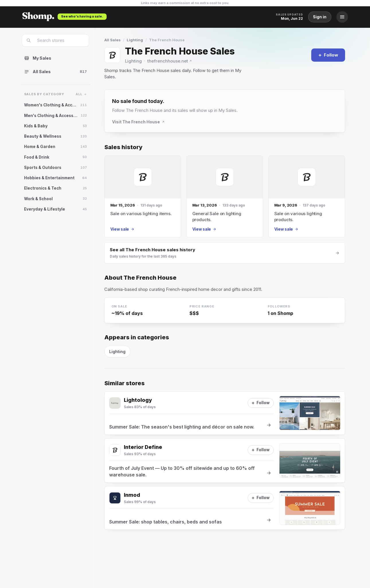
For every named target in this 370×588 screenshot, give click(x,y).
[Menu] (342, 17)
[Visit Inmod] (115, 498)
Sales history (123, 147)
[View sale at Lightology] (225, 413)
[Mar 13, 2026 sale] (225, 197)
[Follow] (328, 55)
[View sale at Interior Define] (225, 461)
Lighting (135, 40)
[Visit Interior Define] (115, 450)
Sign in (320, 17)
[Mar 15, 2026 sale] (143, 197)
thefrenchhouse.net (170, 61)
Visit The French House (138, 122)
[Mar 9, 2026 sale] (307, 197)
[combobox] (59, 40)
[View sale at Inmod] (225, 508)
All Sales (112, 40)
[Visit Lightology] (115, 403)
